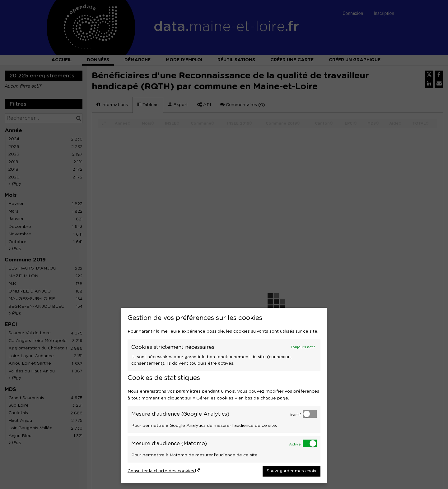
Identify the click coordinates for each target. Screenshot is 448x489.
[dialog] (224, 395)
